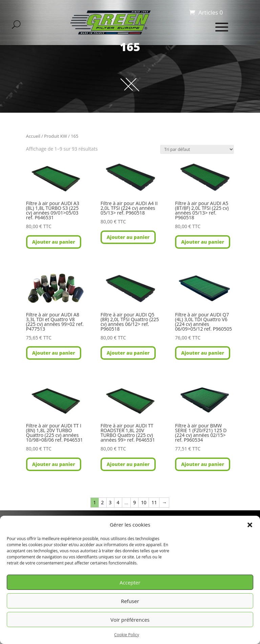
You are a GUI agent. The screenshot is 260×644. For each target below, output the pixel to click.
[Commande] (197, 149)
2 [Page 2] (103, 502)
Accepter (130, 582)
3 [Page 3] (110, 502)
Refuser (130, 601)
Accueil (33, 136)
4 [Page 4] (118, 502)
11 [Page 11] (154, 502)
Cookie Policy (126, 635)
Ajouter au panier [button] (54, 242)
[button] (250, 525)
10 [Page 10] (144, 502)
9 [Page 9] (134, 502)
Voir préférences (130, 620)
